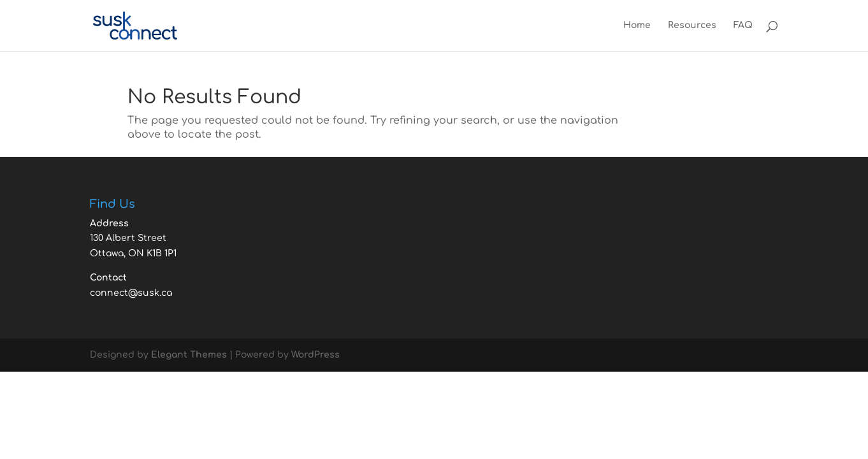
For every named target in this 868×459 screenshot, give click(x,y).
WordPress (315, 355)
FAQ (743, 25)
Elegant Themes (189, 355)
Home (637, 25)
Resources (692, 25)
